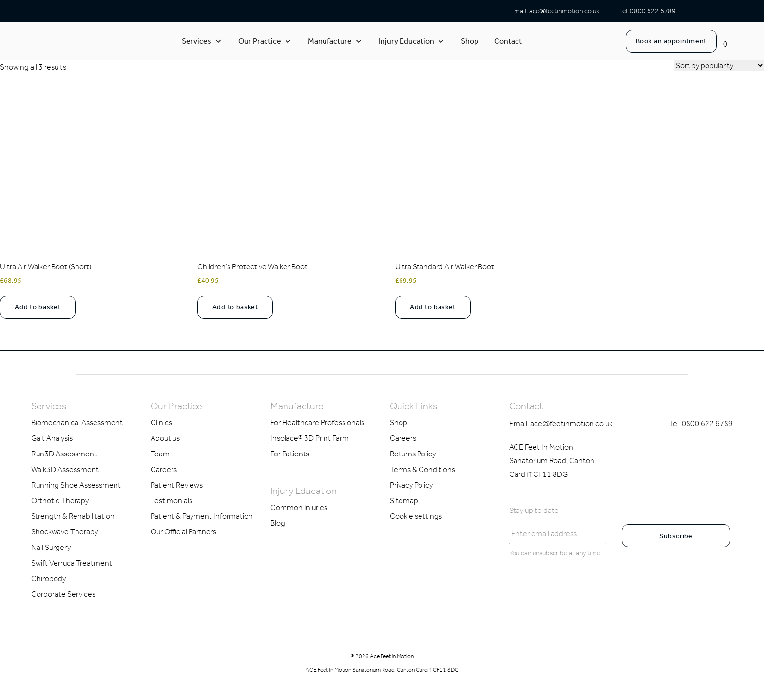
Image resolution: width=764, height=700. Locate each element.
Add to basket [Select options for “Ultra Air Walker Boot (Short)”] (38, 307)
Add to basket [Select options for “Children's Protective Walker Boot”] (235, 307)
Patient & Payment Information (202, 516)
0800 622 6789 (653, 11)
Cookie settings (416, 516)
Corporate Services (63, 594)
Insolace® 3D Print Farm (310, 438)
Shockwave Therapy (65, 532)
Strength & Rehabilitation (73, 516)
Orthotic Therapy (60, 501)
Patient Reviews (177, 485)
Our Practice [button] (265, 41)
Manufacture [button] (335, 41)
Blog (278, 523)
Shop (470, 41)
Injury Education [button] (412, 41)
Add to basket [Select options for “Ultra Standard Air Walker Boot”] (433, 307)
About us (165, 438)
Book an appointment (671, 41)
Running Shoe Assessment (76, 485)
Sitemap (404, 501)
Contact (508, 41)
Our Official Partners (183, 532)
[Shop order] (719, 66)
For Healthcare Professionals (317, 423)
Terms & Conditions (422, 469)
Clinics (161, 423)
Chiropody (48, 578)
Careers (164, 469)
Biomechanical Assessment (77, 423)
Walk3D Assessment (65, 469)
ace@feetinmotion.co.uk (564, 11)
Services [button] (202, 41)
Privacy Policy (411, 485)
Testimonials (172, 501)
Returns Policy (413, 454)
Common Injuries (299, 507)
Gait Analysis (52, 438)
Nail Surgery (51, 547)
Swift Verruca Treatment (72, 563)
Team (160, 454)
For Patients (290, 454)
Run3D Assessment (64, 454)
